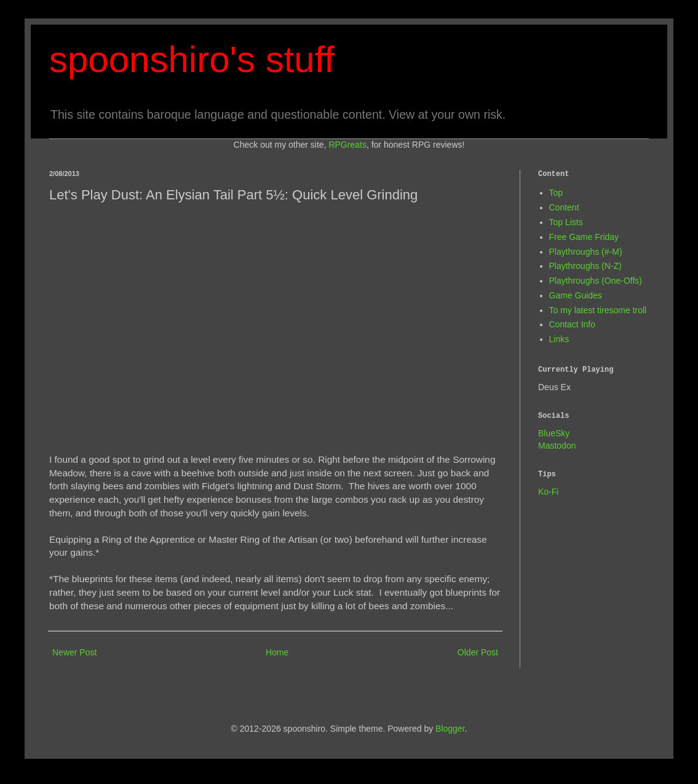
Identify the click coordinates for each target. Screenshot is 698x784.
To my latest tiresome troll (598, 310)
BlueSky (554, 433)
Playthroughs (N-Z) (585, 266)
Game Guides (576, 295)
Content (564, 207)
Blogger (450, 729)
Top (556, 193)
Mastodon (557, 446)
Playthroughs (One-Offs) (596, 281)
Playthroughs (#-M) (586, 252)
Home (277, 652)
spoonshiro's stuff (192, 59)
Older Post (478, 652)
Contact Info (573, 324)
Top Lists (566, 222)
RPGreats (347, 145)
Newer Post (74, 652)
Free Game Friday (584, 237)
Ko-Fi (548, 492)
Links (559, 339)
